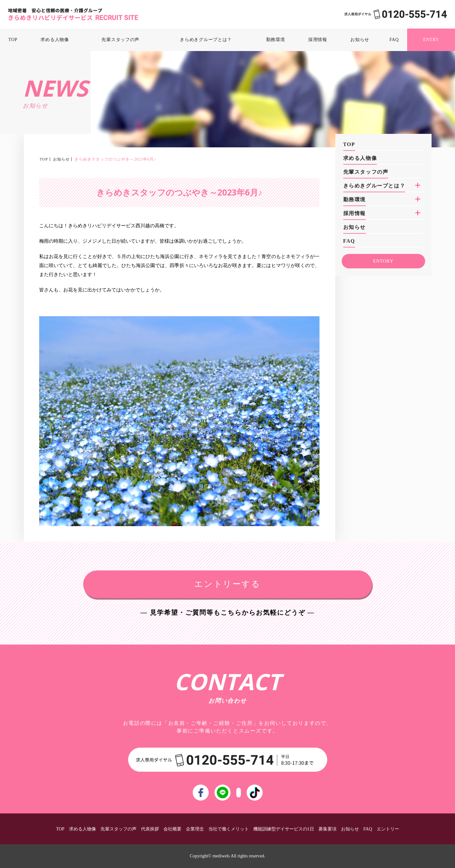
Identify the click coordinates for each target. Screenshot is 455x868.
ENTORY (383, 261)
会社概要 (172, 829)
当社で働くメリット (229, 829)
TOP (13, 40)
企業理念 (195, 829)
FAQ (394, 40)
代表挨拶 (150, 829)
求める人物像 (55, 40)
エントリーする (227, 584)
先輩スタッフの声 (120, 40)
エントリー (388, 829)
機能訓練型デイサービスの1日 (284, 829)
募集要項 (328, 829)
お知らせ (360, 40)
